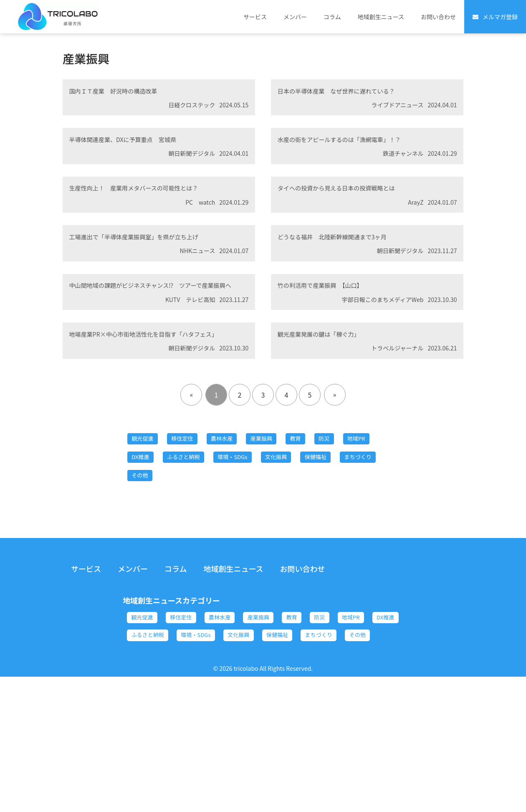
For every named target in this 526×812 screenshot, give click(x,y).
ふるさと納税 (240, 556)
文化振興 (354, 556)
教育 (334, 533)
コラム (332, 17)
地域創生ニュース (381, 17)
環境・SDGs (300, 556)
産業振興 (292, 533)
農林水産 (244, 533)
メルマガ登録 (500, 17)
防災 (369, 533)
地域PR (144, 556)
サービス (255, 17)
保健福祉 (147, 579)
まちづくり (199, 579)
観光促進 (147, 533)
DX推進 (188, 556)
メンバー (295, 17)
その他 (247, 579)
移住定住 (195, 533)
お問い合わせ (438, 17)
